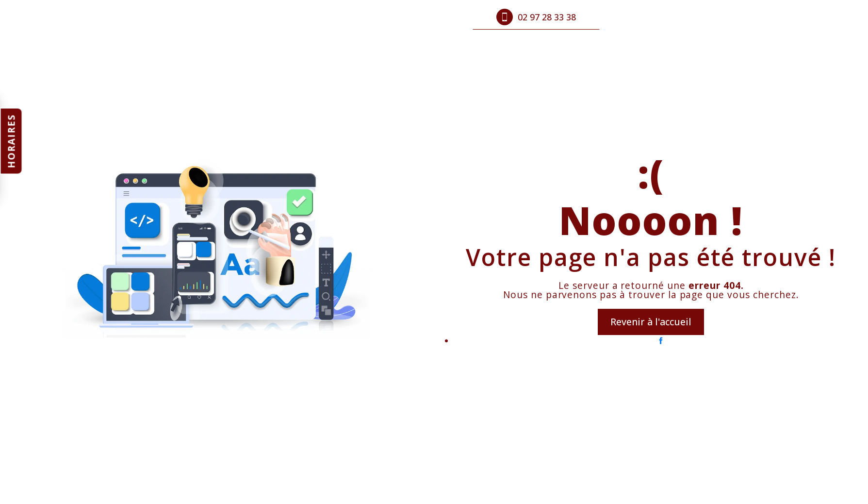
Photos (382, 17)
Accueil (290, 17)
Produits (336, 17)
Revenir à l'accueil (651, 322)
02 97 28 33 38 (536, 17)
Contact (427, 17)
